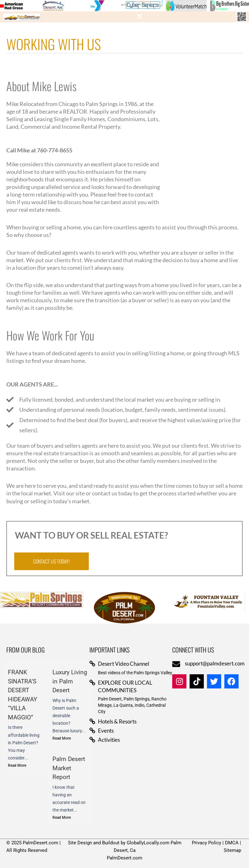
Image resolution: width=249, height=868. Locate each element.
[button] (140, 17)
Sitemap (232, 850)
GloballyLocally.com (148, 843)
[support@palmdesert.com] (176, 664)
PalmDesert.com (124, 858)
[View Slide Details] (52, 6)
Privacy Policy (206, 843)
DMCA (232, 843)
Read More (17, 765)
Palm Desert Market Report (69, 768)
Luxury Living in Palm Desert (70, 681)
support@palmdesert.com (215, 663)
